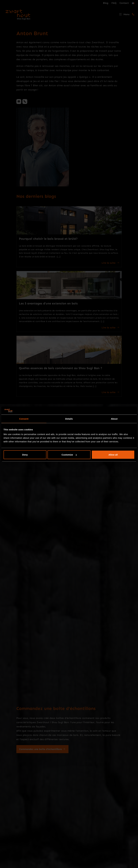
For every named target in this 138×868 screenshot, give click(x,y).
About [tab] (114, 419)
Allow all (113, 455)
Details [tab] (69, 419)
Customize (69, 455)
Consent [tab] (24, 419)
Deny (25, 455)
